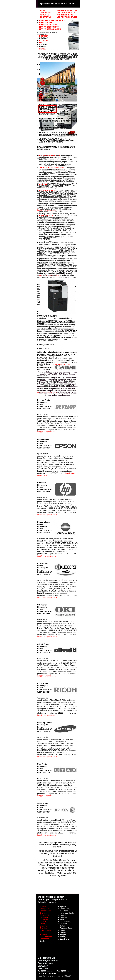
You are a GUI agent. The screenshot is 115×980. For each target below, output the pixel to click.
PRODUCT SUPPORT (48, 190)
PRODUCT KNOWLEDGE (50, 155)
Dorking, (43, 932)
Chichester (44, 919)
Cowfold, (43, 922)
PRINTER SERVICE (65, 15)
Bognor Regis (45, 911)
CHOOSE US (45, 13)
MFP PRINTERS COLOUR (50, 29)
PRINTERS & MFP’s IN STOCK (52, 21)
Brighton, (43, 913)
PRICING (43, 184)
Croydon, (44, 928)
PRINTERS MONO (47, 23)
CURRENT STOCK (47, 216)
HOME (43, 11)
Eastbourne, (45, 934)
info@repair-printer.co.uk (47, 432)
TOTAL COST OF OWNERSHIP (52, 168)
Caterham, (44, 917)
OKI (41, 42)
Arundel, (43, 907)
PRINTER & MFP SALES (67, 11)
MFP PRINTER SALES (66, 13)
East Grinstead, (46, 937)
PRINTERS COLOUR (48, 25)
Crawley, (43, 926)
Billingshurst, (45, 909)
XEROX (42, 49)
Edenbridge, (45, 939)
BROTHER (44, 36)
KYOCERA (44, 40)
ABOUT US (45, 15)
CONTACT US (46, 17)
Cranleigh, (44, 924)
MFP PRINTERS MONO (49, 27)
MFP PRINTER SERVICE (67, 17)
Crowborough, (46, 930)
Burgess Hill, (45, 915)
